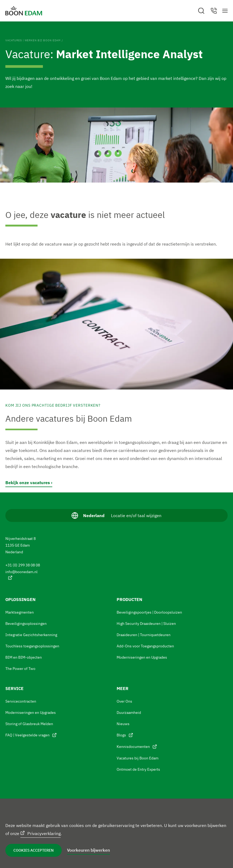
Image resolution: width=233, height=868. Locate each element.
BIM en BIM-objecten (24, 657)
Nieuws (123, 724)
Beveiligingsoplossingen (26, 624)
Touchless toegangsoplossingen (32, 646)
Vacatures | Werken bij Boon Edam (33, 40)
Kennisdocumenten (133, 747)
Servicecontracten (21, 701)
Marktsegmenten (20, 612)
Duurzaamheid (129, 713)
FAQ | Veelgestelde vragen (27, 735)
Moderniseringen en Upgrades (142, 657)
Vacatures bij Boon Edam (138, 758)
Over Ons (124, 701)
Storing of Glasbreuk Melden (29, 724)
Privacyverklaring (44, 833)
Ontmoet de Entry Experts (138, 769)
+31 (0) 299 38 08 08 (23, 565)
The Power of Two (20, 669)
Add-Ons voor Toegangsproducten (145, 646)
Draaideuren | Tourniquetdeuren (144, 635)
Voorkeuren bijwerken (88, 850)
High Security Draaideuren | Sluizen (146, 624)
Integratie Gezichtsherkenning (31, 635)
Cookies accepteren (34, 850)
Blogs (121, 735)
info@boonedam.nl (22, 572)
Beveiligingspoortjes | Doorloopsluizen (149, 612)
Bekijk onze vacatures (28, 483)
